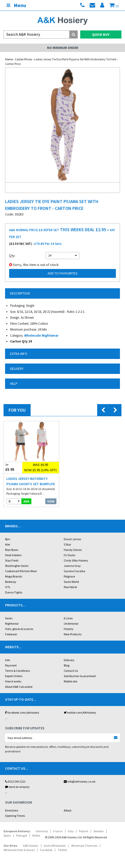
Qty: (12, 256)
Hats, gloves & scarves (19, 629)
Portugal (22, 835)
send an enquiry (17, 787)
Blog (67, 665)
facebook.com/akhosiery (22, 712)
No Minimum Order (63, 48)
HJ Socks (69, 555)
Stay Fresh (12, 560)
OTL (8, 587)
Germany (42, 831)
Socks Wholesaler (55, 846)
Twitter (62, 850)
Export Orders (14, 676)
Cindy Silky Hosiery (76, 560)
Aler (8, 544)
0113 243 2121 (15, 781)
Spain (7, 835)
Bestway (11, 582)
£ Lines (68, 618)
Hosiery (69, 629)
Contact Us (71, 671)
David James (72, 539)
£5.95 (13, 467)
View (51, 501)
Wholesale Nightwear (41, 336)
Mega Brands (14, 576)
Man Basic (12, 550)
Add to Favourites (63, 273)
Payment (11, 665)
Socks (9, 618)
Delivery (69, 660)
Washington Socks (17, 566)
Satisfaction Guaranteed (80, 676)
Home (9, 59)
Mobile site (70, 681)
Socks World (71, 582)
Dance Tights (14, 592)
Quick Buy (101, 34)
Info (7, 660)
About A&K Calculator (19, 687)
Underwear (71, 623)
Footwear (11, 634)
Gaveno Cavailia (75, 571)
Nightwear (12, 623)
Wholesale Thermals (84, 846)
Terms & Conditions (17, 671)
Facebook (46, 850)
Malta (36, 835)
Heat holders (13, 555)
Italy (71, 831)
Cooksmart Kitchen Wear (21, 571)
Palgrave (69, 576)
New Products (73, 634)
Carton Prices (23, 59)
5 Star (67, 544)
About (68, 810)
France (58, 831)
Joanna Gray (72, 566)
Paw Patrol (70, 587)
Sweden (99, 831)
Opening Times (15, 816)
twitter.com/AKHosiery (80, 712)
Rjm (8, 539)
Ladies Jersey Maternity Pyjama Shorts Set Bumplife (31, 481)
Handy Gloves (73, 550)
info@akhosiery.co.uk (80, 781)
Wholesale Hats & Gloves (19, 850)
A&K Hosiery (31, 846)
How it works (13, 681)
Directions (12, 810)
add (26, 501)
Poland (84, 831)
